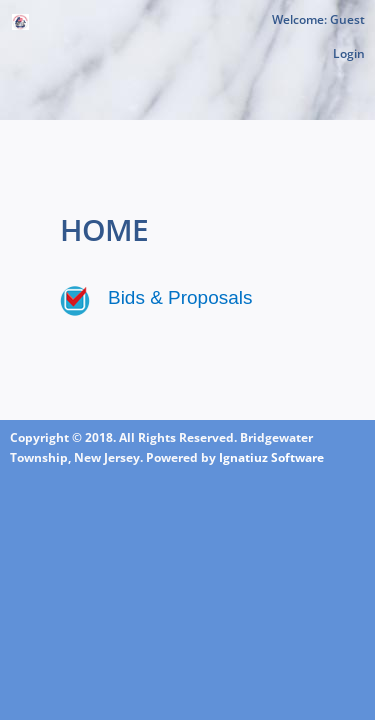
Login (349, 53)
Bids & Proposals (180, 297)
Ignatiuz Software (271, 457)
